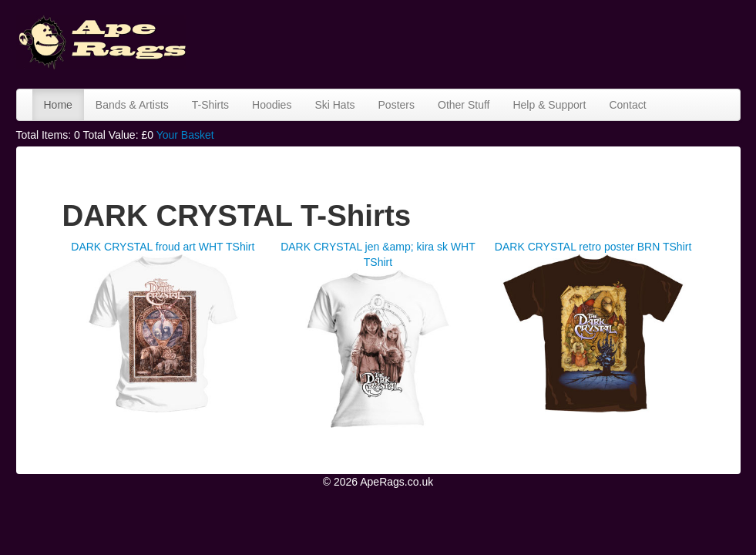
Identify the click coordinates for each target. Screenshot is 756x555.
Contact (627, 105)
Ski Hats (334, 105)
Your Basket (185, 135)
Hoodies (272, 105)
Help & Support (549, 105)
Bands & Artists (132, 105)
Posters (396, 105)
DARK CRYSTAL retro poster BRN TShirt (593, 247)
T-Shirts (210, 105)
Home (58, 105)
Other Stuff (464, 105)
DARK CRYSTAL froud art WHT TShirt (163, 247)
